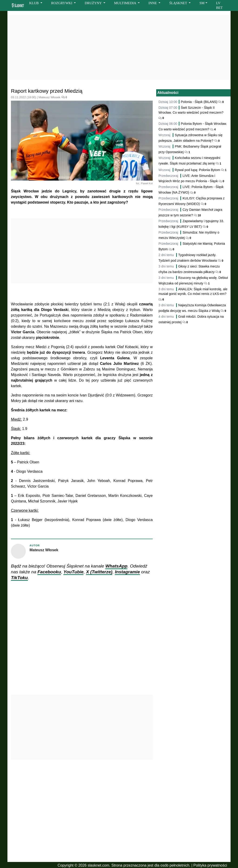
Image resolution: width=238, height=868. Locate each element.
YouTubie (73, 572)
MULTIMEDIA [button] (126, 3)
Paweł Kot (147, 183)
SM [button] (202, 3)
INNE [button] (153, 3)
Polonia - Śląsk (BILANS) (199, 102)
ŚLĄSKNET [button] (178, 3)
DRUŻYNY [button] (94, 3)
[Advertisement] (119, 47)
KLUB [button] (35, 3)
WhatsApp (116, 566)
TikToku (19, 578)
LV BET (219, 5)
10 (199, 215)
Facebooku (49, 572)
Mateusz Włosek (50, 97)
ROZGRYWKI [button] (62, 3)
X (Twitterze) (99, 572)
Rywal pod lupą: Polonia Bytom (197, 170)
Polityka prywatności (210, 865)
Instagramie (127, 572)
